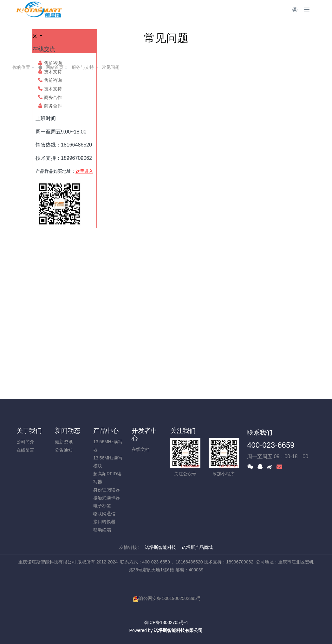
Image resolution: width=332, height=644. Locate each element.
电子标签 (102, 506)
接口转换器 (104, 522)
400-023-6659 (271, 445)
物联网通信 (104, 514)
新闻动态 (68, 431)
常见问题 (111, 67)
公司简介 (25, 442)
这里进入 (84, 171)
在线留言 (25, 450)
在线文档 (140, 449)
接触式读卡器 (107, 498)
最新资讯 (64, 442)
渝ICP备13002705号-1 (166, 622)
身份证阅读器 (107, 490)
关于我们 (29, 431)
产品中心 (106, 431)
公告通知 (64, 450)
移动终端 (102, 530)
